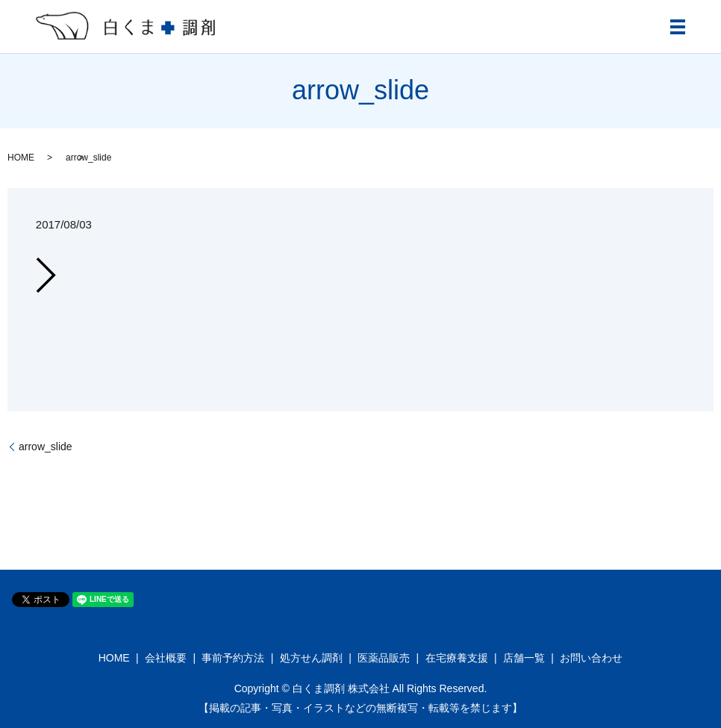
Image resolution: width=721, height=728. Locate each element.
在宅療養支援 (457, 658)
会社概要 (166, 658)
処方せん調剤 (311, 658)
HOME (21, 158)
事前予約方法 (233, 658)
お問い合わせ (591, 658)
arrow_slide (46, 447)
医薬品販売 (384, 658)
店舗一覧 (524, 658)
